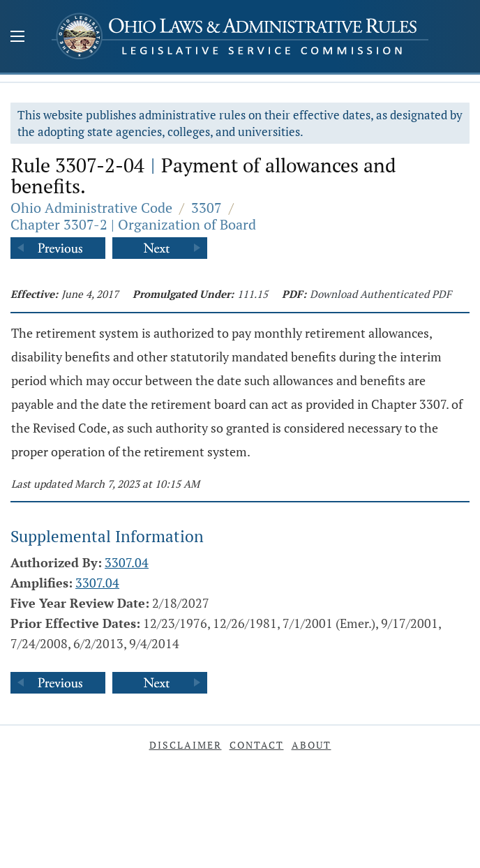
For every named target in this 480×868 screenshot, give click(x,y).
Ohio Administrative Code (91, 208)
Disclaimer (186, 745)
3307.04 (127, 562)
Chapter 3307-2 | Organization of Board (133, 224)
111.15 (253, 294)
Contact (257, 745)
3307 (207, 208)
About (312, 745)
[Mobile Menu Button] (17, 38)
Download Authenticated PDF (381, 294)
